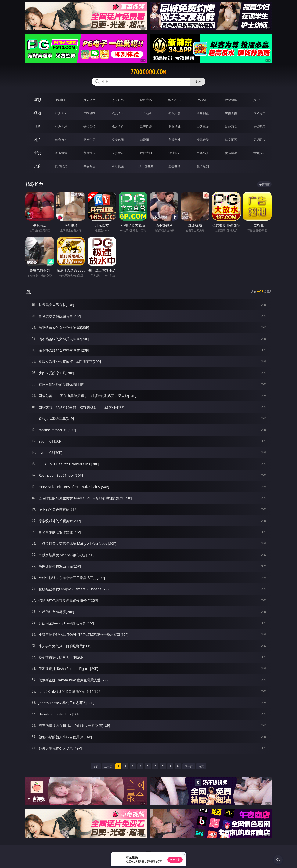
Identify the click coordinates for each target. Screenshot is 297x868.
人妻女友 (118, 153)
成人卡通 (118, 126)
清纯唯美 (203, 140)
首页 (96, 766)
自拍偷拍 (89, 113)
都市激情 (61, 153)
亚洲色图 (89, 140)
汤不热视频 (146, 166)
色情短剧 (203, 166)
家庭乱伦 (89, 153)
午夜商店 (89, 166)
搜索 (198, 82)
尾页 (201, 766)
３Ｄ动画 (146, 113)
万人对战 (118, 100)
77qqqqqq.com (148, 72)
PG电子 (61, 100)
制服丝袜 (174, 126)
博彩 (37, 100)
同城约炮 (61, 166)
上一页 (108, 766)
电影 (37, 126)
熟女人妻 (174, 113)
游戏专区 (146, 100)
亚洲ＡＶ (61, 113)
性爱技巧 (259, 153)
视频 (37, 113)
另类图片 (259, 140)
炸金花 (203, 100)
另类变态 (259, 126)
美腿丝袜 (174, 140)
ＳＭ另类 (259, 113)
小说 (37, 153)
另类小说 (203, 153)
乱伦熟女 (231, 126)
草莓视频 (118, 166)
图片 (37, 140)
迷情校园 (174, 153)
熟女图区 (231, 140)
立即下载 (175, 860)
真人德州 (89, 100)
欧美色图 (118, 140)
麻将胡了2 (174, 100)
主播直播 (231, 113)
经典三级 (203, 126)
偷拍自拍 (89, 126)
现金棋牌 (231, 100)
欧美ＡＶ (118, 113)
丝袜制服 (203, 113)
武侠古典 (146, 153)
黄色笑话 (231, 153)
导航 (37, 166)
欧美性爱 (146, 126)
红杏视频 (174, 166)
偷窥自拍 (61, 140)
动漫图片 (146, 140)
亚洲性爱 (61, 126)
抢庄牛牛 (259, 100)
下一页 (189, 766)
